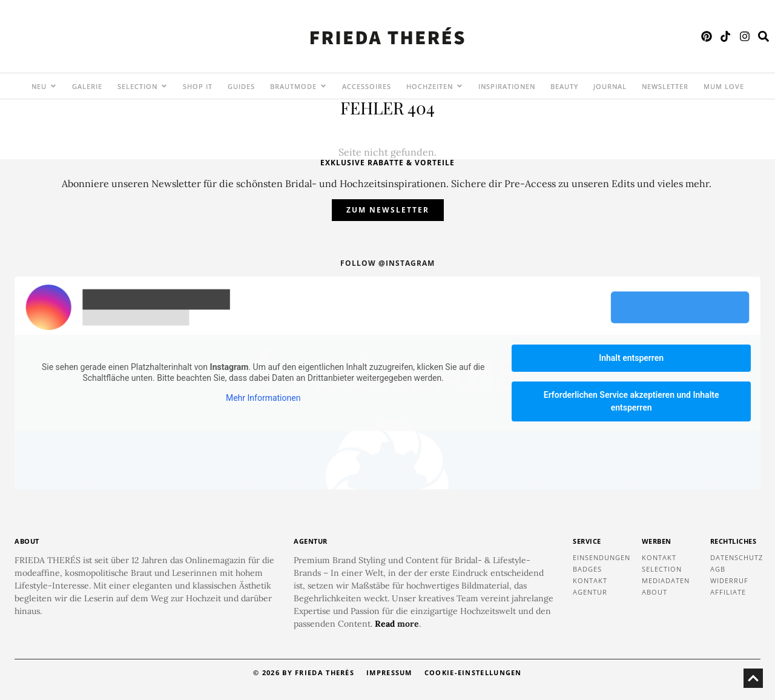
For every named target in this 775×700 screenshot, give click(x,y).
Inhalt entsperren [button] (631, 358)
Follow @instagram (387, 263)
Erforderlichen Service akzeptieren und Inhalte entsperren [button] (632, 401)
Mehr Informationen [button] (263, 398)
